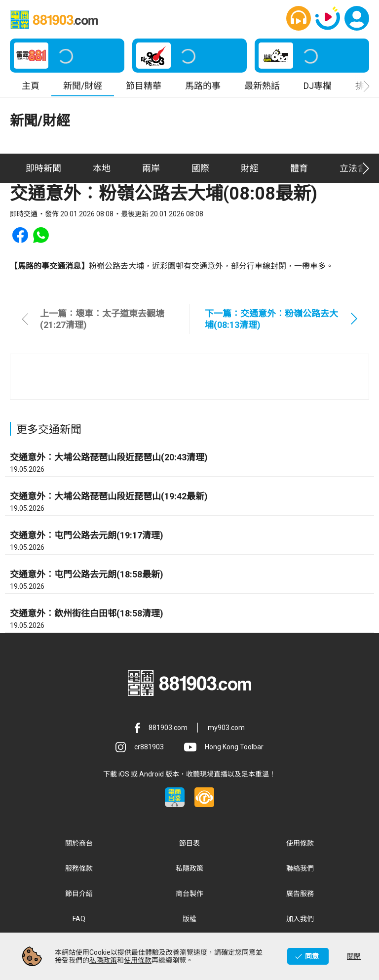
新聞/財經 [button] (83, 86)
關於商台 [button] (79, 844)
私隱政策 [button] (189, 869)
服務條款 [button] (79, 869)
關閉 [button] (354, 956)
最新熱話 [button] (262, 86)
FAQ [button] (79, 919)
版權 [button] (189, 919)
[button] (299, 18)
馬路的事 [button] (203, 86)
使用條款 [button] (300, 844)
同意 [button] (312, 956)
